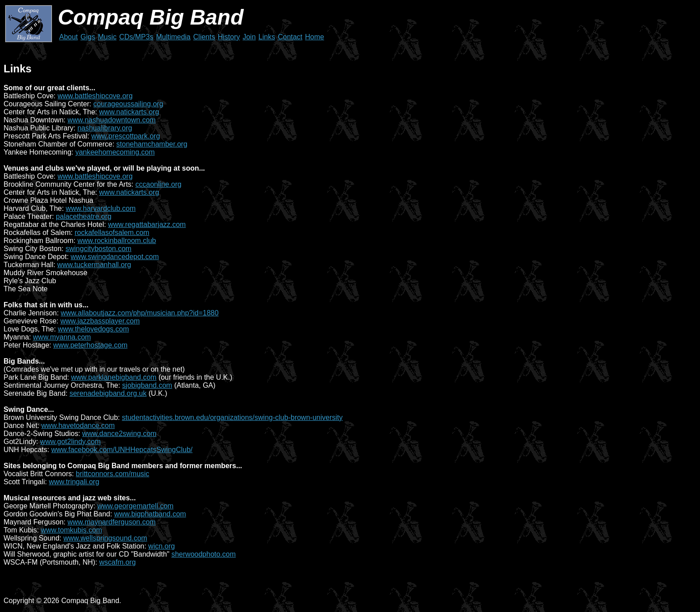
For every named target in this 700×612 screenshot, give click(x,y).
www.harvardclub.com (101, 208)
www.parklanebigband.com (114, 377)
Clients (204, 37)
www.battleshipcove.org (95, 96)
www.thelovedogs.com (94, 329)
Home (315, 37)
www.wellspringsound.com (105, 538)
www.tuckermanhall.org (94, 265)
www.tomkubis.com (72, 530)
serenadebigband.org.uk (108, 393)
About (68, 37)
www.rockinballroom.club (117, 241)
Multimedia (173, 37)
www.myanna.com (62, 337)
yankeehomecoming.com (115, 152)
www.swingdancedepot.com (115, 257)
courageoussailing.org (128, 104)
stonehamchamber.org (152, 144)
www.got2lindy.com (71, 442)
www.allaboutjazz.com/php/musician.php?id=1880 (140, 313)
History (229, 37)
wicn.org (162, 546)
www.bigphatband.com (150, 514)
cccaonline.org (158, 184)
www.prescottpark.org (126, 136)
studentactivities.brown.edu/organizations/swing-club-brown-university (232, 417)
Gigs (88, 37)
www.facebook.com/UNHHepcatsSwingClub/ (122, 450)
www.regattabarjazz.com (147, 224)
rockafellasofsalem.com (112, 233)
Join (249, 37)
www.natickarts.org (129, 112)
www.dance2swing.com (119, 434)
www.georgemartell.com (135, 506)
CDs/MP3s (136, 37)
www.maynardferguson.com (111, 522)
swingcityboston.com (99, 249)
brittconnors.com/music (113, 474)
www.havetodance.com (78, 425)
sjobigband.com (147, 385)
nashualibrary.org (104, 128)
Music (107, 37)
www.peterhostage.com (90, 345)
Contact (290, 37)
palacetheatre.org (84, 216)
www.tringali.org (74, 482)
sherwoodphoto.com (204, 554)
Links (267, 37)
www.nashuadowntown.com (111, 120)
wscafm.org (117, 562)
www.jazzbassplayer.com (100, 321)
